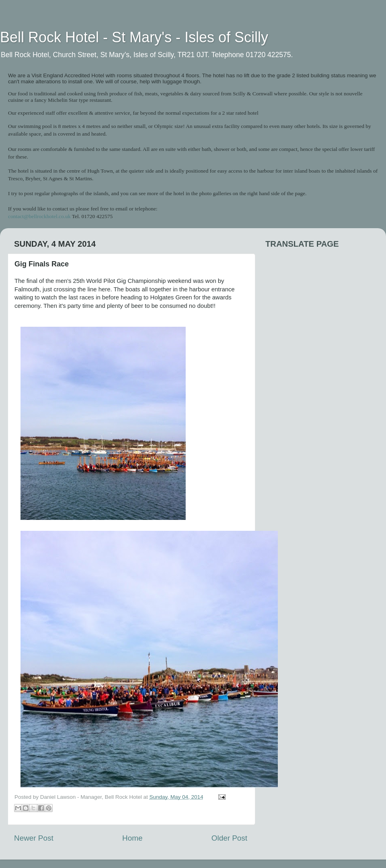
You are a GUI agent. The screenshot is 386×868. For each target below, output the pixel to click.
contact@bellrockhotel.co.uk (39, 216)
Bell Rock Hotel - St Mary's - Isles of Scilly (134, 37)
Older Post (229, 838)
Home (132, 838)
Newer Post (34, 838)
